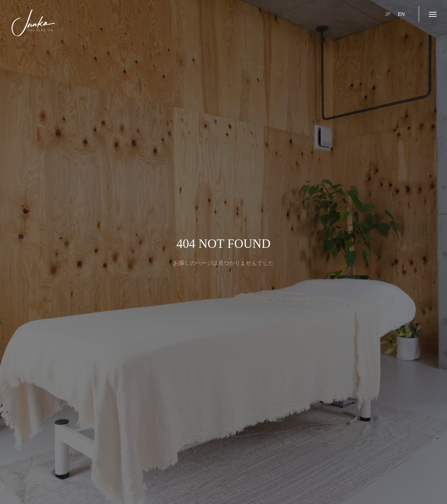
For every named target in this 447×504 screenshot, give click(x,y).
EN (401, 14)
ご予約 (337, 14)
